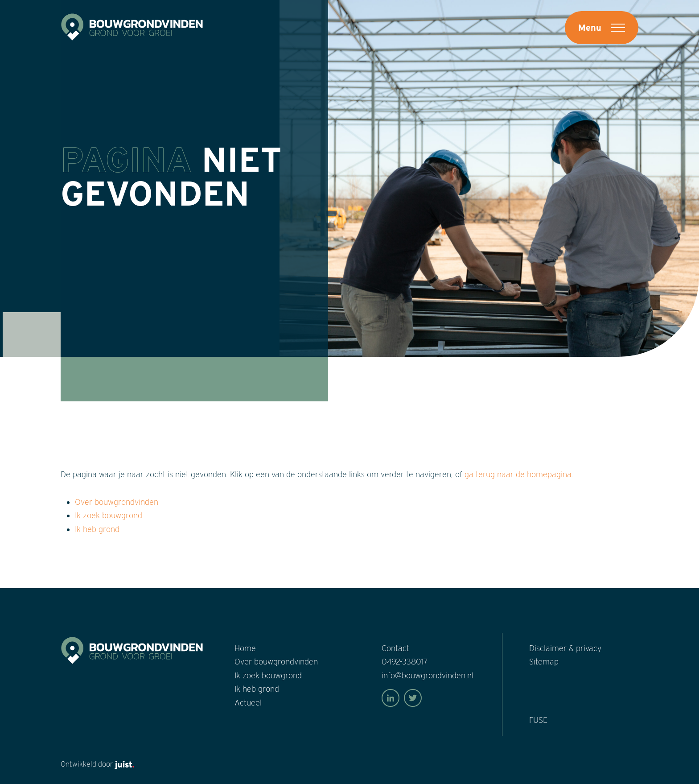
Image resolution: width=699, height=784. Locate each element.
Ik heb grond (97, 529)
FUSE (538, 720)
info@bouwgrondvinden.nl (428, 675)
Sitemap (544, 662)
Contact (395, 648)
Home (245, 648)
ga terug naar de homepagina (518, 474)
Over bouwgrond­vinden (276, 662)
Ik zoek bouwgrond (109, 515)
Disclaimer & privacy (565, 648)
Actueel (248, 703)
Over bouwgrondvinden (117, 502)
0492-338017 (405, 662)
